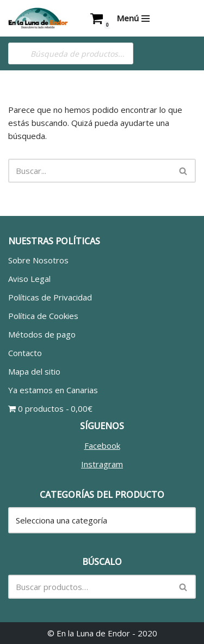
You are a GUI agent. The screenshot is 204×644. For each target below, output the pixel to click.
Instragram (102, 464)
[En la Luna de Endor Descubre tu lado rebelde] (38, 18)
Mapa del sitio (34, 371)
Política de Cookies (43, 316)
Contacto (25, 353)
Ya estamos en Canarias (53, 390)
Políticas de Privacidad (50, 297)
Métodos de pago (42, 334)
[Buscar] (90, 171)
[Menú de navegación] (133, 18)
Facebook (102, 446)
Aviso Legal (29, 279)
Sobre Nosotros (38, 260)
